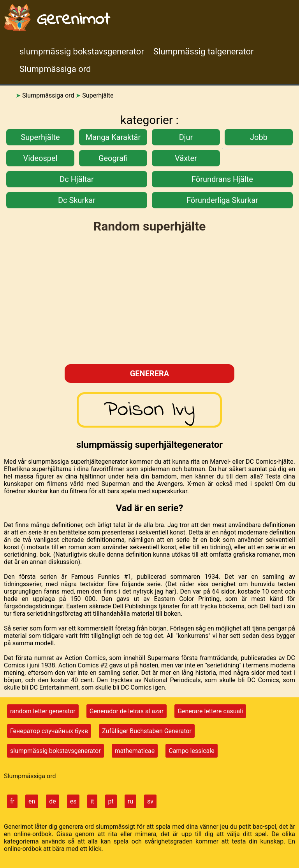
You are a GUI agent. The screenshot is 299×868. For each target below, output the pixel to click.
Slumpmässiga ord (55, 69)
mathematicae (135, 751)
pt (111, 801)
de (53, 801)
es (73, 801)
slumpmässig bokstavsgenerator (82, 52)
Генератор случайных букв (49, 731)
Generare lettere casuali (210, 711)
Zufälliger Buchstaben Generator (147, 731)
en (32, 801)
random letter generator (43, 711)
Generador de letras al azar (127, 711)
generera (150, 374)
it (92, 801)
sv (150, 801)
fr (12, 801)
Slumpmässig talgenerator (204, 52)
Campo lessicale (191, 751)
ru (130, 801)
